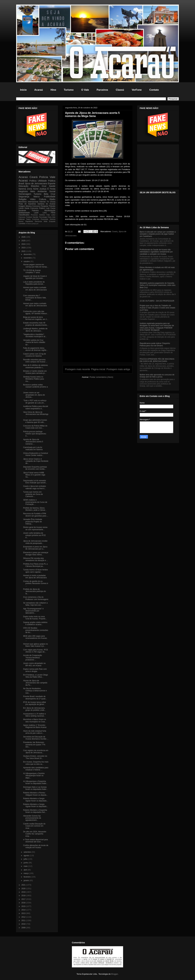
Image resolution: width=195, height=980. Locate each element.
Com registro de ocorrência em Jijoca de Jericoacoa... (36, 752)
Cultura (43, 199)
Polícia (44, 177)
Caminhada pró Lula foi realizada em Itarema (33, 448)
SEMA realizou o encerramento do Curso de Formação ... (35, 502)
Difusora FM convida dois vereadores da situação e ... (36, 559)
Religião (23, 199)
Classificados (24, 215)
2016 (24, 903)
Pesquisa (44, 206)
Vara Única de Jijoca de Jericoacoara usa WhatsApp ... (36, 414)
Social (52, 191)
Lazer (36, 213)
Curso (53, 208)
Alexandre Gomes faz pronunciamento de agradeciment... (32, 818)
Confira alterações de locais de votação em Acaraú (36, 846)
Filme (53, 213)
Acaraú (39, 90)
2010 (24, 924)
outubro (27, 262)
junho (26, 863)
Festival (29, 217)
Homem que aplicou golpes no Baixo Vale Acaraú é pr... (35, 645)
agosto (27, 856)
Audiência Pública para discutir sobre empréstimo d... (36, 407)
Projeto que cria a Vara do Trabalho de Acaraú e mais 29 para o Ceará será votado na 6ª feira (157, 308)
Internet (42, 202)
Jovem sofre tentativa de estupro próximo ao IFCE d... (34, 535)
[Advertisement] (97, 341)
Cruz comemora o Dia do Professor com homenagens (36, 598)
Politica (33, 181)
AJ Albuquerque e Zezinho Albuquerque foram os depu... (34, 776)
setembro (28, 852)
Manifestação (50, 211)
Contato (154, 90)
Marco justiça (32, 224)
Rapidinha (29, 221)
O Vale (85, 90)
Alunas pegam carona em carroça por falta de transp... (36, 266)
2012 (24, 917)
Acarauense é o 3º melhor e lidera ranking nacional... (34, 715)
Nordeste (22, 211)
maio (26, 866)
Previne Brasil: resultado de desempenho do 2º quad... (35, 698)
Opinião (35, 217)
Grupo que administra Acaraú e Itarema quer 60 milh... (35, 421)
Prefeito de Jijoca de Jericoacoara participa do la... (35, 591)
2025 (24, 241)
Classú (120, 90)
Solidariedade (24, 213)
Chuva (53, 202)
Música (29, 206)
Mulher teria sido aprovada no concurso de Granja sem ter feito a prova (157, 376)
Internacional (33, 202)
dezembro (28, 254)
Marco (37, 197)
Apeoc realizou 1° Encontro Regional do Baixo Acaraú (35, 726)
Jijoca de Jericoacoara (36, 183)
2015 (24, 906)
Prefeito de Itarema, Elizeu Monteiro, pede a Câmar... (35, 509)
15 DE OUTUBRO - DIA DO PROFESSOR (157, 301)
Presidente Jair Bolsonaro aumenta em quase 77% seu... (34, 745)
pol (37, 224)
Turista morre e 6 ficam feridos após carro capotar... (35, 571)
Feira (50, 217)
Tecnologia (43, 217)
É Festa (51, 189)
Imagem (22, 206)
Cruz (44, 186)
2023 (24, 248)
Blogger (115, 974)
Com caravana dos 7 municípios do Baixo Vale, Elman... (35, 298)
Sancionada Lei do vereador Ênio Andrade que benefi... (35, 482)
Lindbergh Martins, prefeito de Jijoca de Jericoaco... (35, 330)
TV (48, 202)
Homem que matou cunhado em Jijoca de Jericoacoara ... (35, 290)
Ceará (115, 231)
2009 (24, 928)
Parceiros (102, 90)
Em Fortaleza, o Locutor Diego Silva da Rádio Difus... (36, 676)
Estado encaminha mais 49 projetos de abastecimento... (36, 324)
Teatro (28, 219)
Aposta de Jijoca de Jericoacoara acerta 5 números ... (33, 442)
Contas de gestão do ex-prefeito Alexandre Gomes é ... (36, 583)
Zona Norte (33, 189)
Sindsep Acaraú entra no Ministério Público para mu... (34, 379)
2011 (24, 921)
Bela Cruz (50, 194)
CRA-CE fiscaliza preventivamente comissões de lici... (36, 630)
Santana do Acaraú (46, 204)
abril (26, 870)
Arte (54, 217)
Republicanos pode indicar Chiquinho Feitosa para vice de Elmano (155, 344)
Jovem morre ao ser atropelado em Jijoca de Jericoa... (34, 395)
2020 (24, 889)
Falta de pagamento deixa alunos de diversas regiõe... (35, 349)
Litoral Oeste (24, 208)
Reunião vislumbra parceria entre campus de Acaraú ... (35, 361)
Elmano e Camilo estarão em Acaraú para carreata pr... (35, 372)
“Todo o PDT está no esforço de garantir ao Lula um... (35, 402)
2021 (24, 885)
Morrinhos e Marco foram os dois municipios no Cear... (35, 720)
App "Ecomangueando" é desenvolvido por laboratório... (33, 611)
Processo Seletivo (38, 215)
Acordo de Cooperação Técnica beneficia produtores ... (33, 658)
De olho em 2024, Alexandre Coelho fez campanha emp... (35, 834)
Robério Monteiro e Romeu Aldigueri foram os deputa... (35, 794)
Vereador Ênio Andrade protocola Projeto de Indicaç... (33, 522)
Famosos (22, 217)
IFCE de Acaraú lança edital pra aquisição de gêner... (35, 703)
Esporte (51, 183)
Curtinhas (36, 219)
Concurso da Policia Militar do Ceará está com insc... (35, 427)
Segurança (24, 197)
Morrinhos (23, 202)
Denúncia (38, 221)
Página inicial (98, 369)
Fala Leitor (51, 215)
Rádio (52, 199)
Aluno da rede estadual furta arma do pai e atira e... (35, 732)
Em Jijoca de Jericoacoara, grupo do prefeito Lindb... (34, 709)
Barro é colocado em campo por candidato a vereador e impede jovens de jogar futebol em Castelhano (158, 234)
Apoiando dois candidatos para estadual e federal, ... (36, 769)
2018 (24, 896)
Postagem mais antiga (118, 369)
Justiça (43, 189)
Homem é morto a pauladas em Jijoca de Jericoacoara (35, 577)
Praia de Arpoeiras (27, 204)
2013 (24, 913)
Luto (48, 208)
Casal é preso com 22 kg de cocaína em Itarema (35, 355)
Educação (23, 186)
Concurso (36, 206)
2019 (24, 892)
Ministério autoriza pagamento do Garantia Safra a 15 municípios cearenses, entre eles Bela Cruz (158, 285)
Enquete (52, 221)
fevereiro (27, 877)
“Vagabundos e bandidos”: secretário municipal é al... (35, 335)
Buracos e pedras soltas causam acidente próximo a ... (35, 387)
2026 (24, 237)
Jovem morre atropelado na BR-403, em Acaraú (34, 664)
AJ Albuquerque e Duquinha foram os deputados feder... (35, 782)
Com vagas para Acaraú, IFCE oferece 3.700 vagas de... (36, 651)
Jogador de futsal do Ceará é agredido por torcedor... (35, 277)
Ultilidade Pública (47, 181)
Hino (53, 90)
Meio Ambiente (39, 191)
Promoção (44, 219)
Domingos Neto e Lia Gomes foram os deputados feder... (35, 788)
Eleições (35, 186)
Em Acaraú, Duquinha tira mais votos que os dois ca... (36, 763)
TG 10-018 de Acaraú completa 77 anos (32, 271)
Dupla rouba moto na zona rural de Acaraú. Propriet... (35, 618)
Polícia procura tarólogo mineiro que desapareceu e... (35, 434)
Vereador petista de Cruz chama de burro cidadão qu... (34, 342)
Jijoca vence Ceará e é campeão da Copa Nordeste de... (36, 461)
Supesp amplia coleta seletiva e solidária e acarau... (35, 623)
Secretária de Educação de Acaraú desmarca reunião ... (36, 738)
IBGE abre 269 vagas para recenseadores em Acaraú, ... (35, 638)
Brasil (21, 183)
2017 (24, 899)
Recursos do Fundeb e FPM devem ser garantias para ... (36, 515)
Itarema (22, 189)
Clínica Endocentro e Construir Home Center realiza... (36, 454)
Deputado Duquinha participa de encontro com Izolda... (35, 468)
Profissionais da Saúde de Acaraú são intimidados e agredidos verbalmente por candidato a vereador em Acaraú (156, 252)
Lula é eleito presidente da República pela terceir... (34, 283)
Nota (45, 221)
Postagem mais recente (78, 369)
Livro (45, 213)
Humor (21, 221)
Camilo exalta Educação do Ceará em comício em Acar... (34, 826)
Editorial (22, 219)
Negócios (23, 191)
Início (23, 90)
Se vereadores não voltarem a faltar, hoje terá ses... (35, 604)
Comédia (22, 223)
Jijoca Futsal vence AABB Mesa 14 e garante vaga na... (34, 475)
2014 (24, 910)
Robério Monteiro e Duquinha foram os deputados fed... (35, 811)
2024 (24, 244)
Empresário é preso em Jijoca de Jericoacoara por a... (35, 548)
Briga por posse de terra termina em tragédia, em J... (36, 318)
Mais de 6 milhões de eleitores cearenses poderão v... (35, 366)
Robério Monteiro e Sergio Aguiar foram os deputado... (36, 800)
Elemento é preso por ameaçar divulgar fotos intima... (36, 554)
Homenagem (25, 194)
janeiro (27, 881)
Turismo (69, 90)
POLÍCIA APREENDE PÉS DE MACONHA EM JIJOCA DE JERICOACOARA (157, 360)
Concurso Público (38, 208)
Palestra (35, 211)
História (52, 219)
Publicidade (50, 197)
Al (26, 224)
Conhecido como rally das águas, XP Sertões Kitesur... (36, 312)
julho (26, 859)
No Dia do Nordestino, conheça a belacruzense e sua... (35, 691)
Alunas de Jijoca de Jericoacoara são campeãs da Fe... (35, 683)
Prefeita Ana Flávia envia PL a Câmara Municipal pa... (35, 565)
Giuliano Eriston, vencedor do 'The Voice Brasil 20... (35, 757)
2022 (24, 251)
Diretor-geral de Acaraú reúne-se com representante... (35, 528)
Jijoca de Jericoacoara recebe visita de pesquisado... (35, 542)
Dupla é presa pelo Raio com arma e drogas (35, 670)
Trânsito (52, 206)
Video (33, 199)
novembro (28, 258)
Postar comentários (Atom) (101, 377)
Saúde (52, 186)
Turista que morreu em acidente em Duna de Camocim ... (33, 494)
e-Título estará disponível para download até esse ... (35, 841)
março (26, 873)
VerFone (137, 90)
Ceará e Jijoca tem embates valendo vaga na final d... (35, 487)
